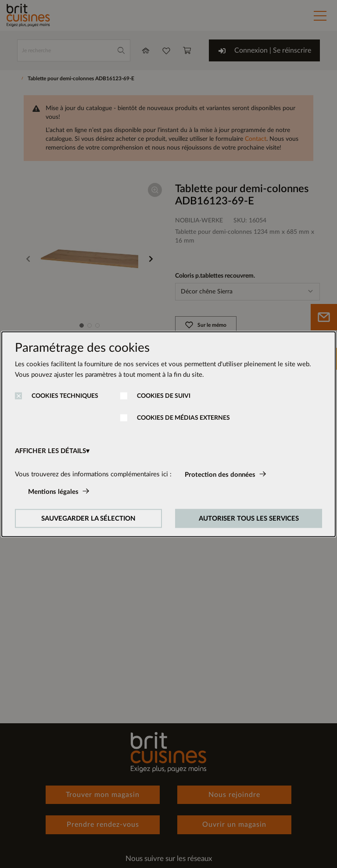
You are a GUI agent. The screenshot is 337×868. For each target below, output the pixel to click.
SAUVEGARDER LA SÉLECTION (88, 518)
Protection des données (220, 474)
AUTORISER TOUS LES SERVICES (249, 518)
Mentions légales (53, 491)
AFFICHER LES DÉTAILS (50, 451)
